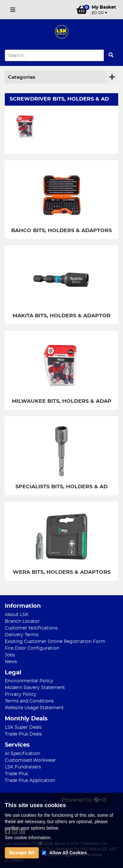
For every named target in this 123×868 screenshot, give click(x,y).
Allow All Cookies (68, 853)
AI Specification (22, 754)
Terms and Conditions (29, 701)
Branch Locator (22, 621)
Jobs (10, 655)
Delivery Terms (22, 635)
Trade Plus (16, 774)
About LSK (17, 615)
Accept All (22, 853)
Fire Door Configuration (32, 648)
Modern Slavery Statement (35, 688)
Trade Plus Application (30, 781)
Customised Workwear (30, 760)
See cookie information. (28, 838)
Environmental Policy (29, 681)
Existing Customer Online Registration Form (55, 642)
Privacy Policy (21, 694)
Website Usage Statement (34, 708)
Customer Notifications (31, 628)
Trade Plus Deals (23, 734)
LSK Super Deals (23, 727)
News (11, 662)
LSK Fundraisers (23, 767)
